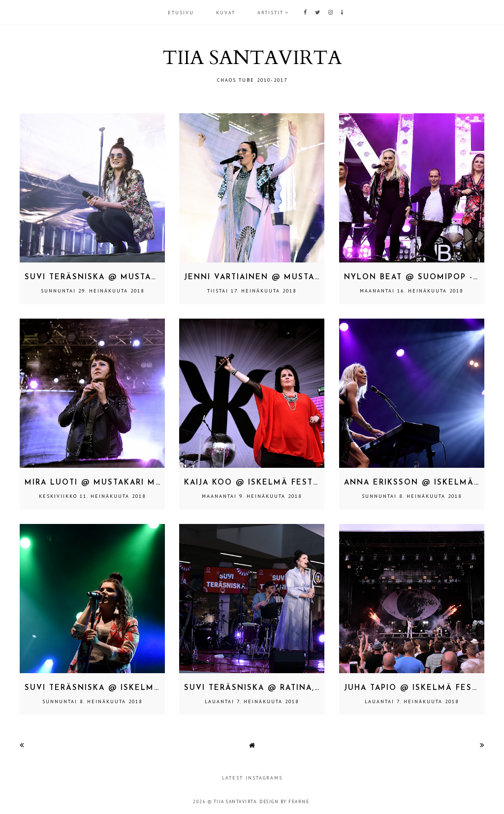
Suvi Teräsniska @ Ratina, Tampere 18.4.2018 (293, 688)
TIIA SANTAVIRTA (252, 58)
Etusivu (181, 13)
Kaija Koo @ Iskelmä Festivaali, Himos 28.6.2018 (303, 483)
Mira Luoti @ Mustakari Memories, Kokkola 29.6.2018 (157, 483)
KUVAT (226, 13)
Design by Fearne (284, 801)
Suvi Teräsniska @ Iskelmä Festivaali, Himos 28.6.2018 (160, 688)
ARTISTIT (270, 13)
